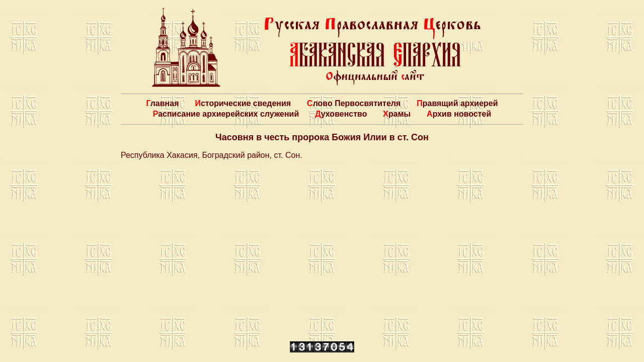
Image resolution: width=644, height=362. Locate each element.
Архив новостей (459, 114)
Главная (162, 103)
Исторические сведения (243, 103)
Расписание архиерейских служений (226, 114)
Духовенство (341, 114)
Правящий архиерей (457, 103)
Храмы (397, 114)
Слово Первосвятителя (354, 103)
